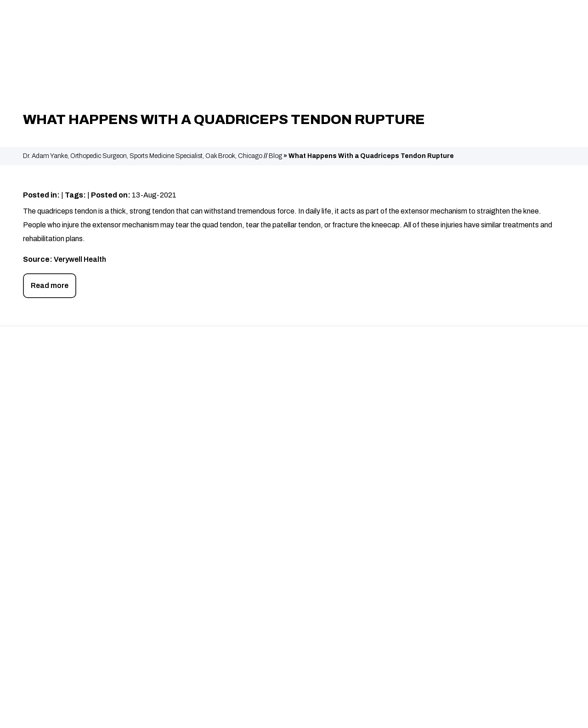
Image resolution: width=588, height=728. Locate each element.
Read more (50, 285)
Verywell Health (80, 259)
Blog (275, 156)
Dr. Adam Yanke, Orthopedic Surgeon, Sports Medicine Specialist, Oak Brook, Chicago (143, 156)
